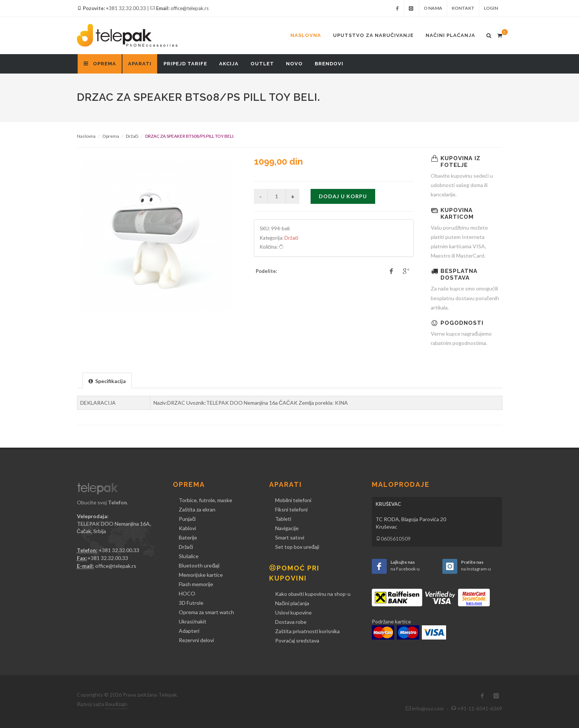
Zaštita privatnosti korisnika (307, 631)
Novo (294, 64)
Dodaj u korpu (343, 196)
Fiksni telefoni (291, 509)
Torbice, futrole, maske (206, 500)
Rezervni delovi (196, 640)
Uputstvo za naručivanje (373, 35)
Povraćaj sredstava (297, 640)
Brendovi (329, 64)
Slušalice (189, 556)
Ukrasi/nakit (193, 621)
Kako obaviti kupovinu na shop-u (313, 594)
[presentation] (107, 381)
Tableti (283, 519)
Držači (132, 136)
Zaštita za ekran (197, 509)
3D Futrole (191, 603)
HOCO (187, 593)
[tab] (107, 380)
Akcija (229, 64)
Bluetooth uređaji (199, 565)
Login (491, 8)
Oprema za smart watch (206, 612)
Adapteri (189, 631)
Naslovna (306, 35)
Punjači (187, 519)
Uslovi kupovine (293, 612)
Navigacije (287, 528)
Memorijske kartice (201, 575)
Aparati (140, 64)
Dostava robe (291, 622)
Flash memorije (196, 584)
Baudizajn (116, 704)
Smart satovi (290, 537)
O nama (433, 8)
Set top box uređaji (297, 547)
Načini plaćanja (450, 35)
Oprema (111, 136)
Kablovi (187, 528)
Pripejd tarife (185, 64)
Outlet (262, 64)
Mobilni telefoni (293, 500)
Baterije (188, 537)
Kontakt (463, 8)
